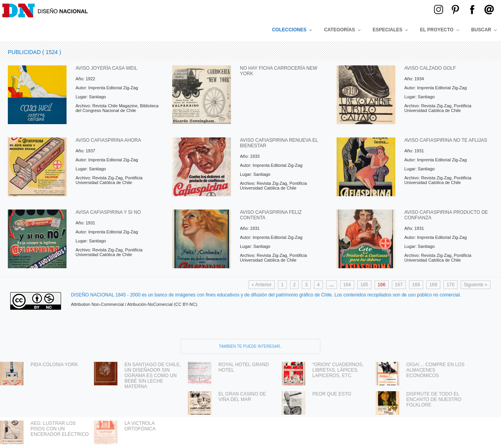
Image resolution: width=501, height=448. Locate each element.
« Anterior (262, 285)
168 (416, 285)
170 (451, 285)
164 (347, 285)
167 (399, 285)
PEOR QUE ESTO (332, 394)
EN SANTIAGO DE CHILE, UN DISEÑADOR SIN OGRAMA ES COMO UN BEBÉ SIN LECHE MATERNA (153, 376)
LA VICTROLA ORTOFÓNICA (140, 426)
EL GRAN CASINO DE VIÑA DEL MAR (242, 397)
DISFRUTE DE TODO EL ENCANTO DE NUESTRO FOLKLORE (434, 399)
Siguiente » (476, 285)
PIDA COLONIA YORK (54, 365)
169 (433, 285)
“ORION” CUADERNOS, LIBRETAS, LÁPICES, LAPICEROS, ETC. (338, 370)
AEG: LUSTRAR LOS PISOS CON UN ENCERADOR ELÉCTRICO (60, 429)
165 (364, 285)
